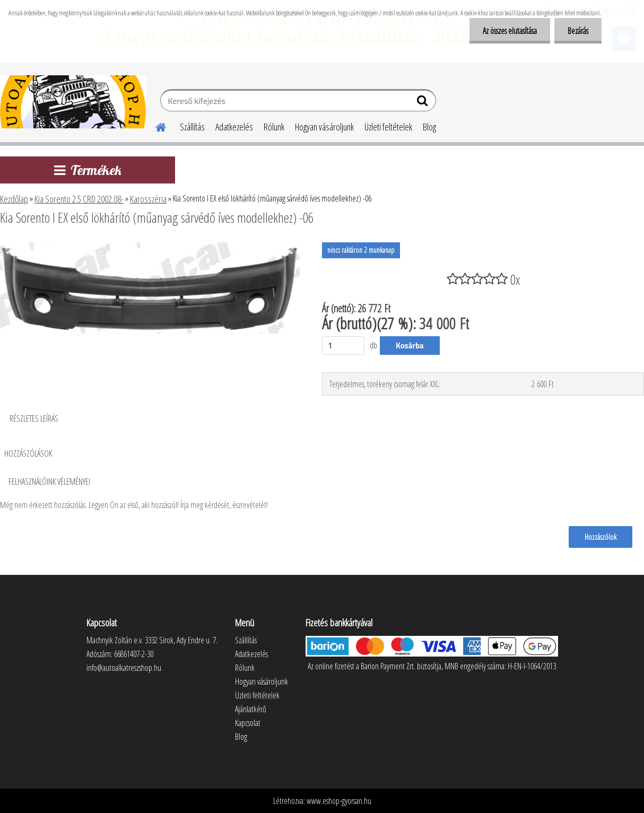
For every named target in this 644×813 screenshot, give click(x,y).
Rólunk (274, 127)
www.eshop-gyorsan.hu (339, 801)
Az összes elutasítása (510, 31)
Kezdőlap (14, 199)
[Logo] (73, 102)
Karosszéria (148, 199)
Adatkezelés (234, 127)
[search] (424, 103)
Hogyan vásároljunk (324, 127)
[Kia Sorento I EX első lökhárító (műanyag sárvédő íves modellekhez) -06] (150, 247)
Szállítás (192, 127)
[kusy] (343, 346)
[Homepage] (154, 126)
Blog (429, 127)
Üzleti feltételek (388, 127)
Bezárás (578, 31)
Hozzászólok (601, 537)
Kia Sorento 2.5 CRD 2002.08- (79, 199)
